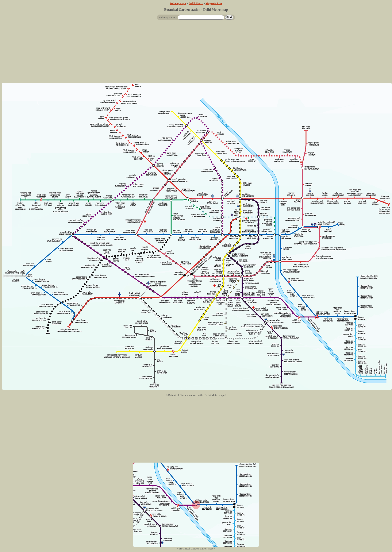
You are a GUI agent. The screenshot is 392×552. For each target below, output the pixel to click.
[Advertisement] (196, 53)
